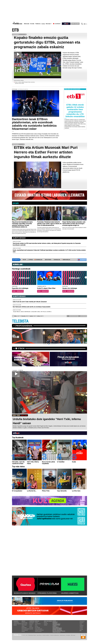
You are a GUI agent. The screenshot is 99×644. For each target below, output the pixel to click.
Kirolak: (37, 621)
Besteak (48, 24)
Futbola (36, 622)
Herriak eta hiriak (57, 629)
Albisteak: (32, 621)
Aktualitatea (32, 622)
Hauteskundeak (56, 624)
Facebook (82, 623)
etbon (21, 348)
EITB (15, 30)
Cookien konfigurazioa (55, 635)
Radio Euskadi (24, 624)
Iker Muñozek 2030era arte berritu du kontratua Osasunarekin (32, 307)
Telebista (38, 24)
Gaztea (23, 626)
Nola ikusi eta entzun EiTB (59, 631)
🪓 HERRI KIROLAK (66, 260)
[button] (86, 277)
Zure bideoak (83, 316)
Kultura (31, 626)
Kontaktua (68, 635)
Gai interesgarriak (57, 628)
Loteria (54, 626)
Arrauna (36, 626)
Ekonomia (31, 624)
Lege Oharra (39, 635)
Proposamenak (24, 326)
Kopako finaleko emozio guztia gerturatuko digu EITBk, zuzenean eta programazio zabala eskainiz (47, 42)
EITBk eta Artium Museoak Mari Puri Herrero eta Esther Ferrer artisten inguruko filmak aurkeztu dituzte (46, 152)
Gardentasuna (63, 635)
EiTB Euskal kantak (25, 629)
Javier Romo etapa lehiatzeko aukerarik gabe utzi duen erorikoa (32, 312)
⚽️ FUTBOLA (30, 260)
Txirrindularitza (38, 624)
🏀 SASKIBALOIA (38, 260)
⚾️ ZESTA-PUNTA (47, 260)
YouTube (81, 629)
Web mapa (73, 635)
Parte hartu (56, 627)
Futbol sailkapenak (39, 629)
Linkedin (81, 628)
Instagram (82, 625)
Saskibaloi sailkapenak (39, 630)
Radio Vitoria (24, 625)
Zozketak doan (56, 625)
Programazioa (16, 622)
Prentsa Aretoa (56, 632)
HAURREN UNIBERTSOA (70, 593)
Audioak (46, 625)
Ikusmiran (31, 628)
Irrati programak (25, 630)
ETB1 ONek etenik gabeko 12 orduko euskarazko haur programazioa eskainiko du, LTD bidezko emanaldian (75, 111)
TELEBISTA (20, 321)
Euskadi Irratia (24, 622)
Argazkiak (46, 624)
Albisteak (27, 24)
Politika (31, 625)
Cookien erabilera (46, 635)
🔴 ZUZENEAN (81, 260)
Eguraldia (31, 629)
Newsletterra (82, 621)
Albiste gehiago (19, 238)
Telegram (81, 627)
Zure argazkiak (72, 316)
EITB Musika (24, 628)
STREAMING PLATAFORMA (47, 593)
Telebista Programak (17, 624)
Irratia (43, 24)
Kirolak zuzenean (38, 631)
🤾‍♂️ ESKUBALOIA (56, 260)
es (86, 24)
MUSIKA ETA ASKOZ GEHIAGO (25, 593)
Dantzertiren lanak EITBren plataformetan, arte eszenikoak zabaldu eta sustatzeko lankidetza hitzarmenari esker (34, 124)
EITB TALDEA (75, 24)
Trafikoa (55, 623)
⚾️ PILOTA (24, 260)
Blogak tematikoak (57, 630)
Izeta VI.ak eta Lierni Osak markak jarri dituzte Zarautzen (30, 302)
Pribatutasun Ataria (32, 635)
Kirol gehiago (37, 628)
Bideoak (15, 625)
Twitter (81, 624)
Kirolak (32, 24)
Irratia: (23, 621)
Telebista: (16, 621)
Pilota (36, 625)
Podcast (23, 631)
